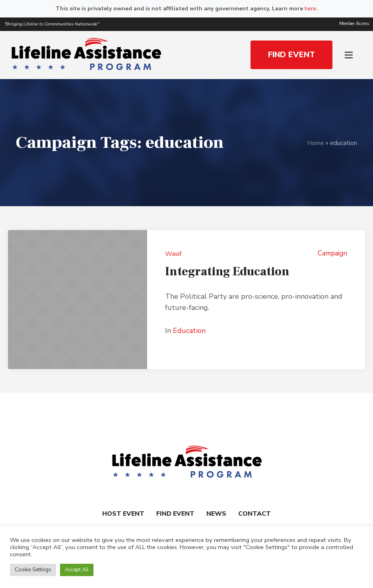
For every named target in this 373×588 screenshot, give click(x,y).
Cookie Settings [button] (33, 570)
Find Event (175, 514)
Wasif (173, 254)
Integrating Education (227, 272)
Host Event (123, 514)
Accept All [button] (77, 570)
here (310, 9)
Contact (254, 514)
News (216, 514)
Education (189, 331)
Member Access (354, 24)
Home (316, 143)
